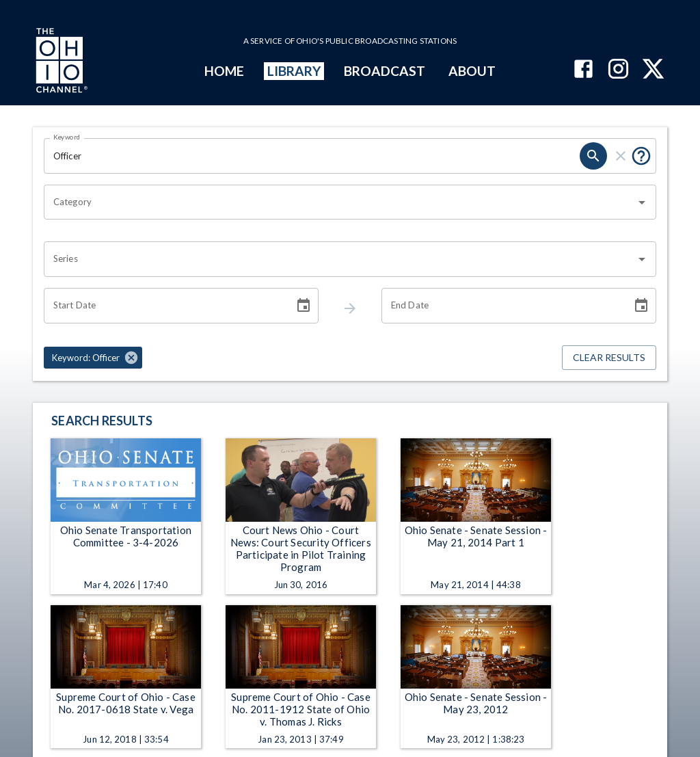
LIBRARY (294, 71)
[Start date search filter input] (164, 306)
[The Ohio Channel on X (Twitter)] (653, 70)
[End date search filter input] (502, 306)
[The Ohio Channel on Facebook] (583, 70)
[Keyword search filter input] (312, 156)
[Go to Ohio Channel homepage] (60, 62)
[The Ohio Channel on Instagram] (618, 70)
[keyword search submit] (593, 156)
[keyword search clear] (621, 156)
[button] (93, 358)
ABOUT (472, 71)
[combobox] (340, 202)
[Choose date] (304, 306)
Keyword (67, 137)
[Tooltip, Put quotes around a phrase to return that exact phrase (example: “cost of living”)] (641, 156)
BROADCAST (385, 71)
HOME (224, 71)
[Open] (642, 202)
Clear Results (609, 358)
